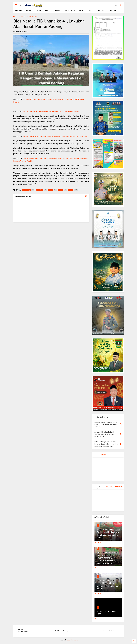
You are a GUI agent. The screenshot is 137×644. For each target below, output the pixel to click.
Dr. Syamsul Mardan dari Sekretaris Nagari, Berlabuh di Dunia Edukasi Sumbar (51, 111)
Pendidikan (100, 11)
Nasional (29, 11)
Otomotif (113, 11)
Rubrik (81, 11)
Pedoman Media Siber (109, 631)
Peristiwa (57, 11)
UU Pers (90, 631)
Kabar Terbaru (100, 455)
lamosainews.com (72, 640)
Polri (47, 11)
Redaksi (58, 631)
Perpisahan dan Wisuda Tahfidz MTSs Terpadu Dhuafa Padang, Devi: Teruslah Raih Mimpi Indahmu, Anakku (107, 558)
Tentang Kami (67, 631)
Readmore (98, 542)
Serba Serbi (70, 11)
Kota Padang (33, 17)
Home (18, 11)
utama (23, 17)
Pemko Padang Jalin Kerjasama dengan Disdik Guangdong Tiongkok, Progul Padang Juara (56, 136)
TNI (39, 11)
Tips (90, 11)
